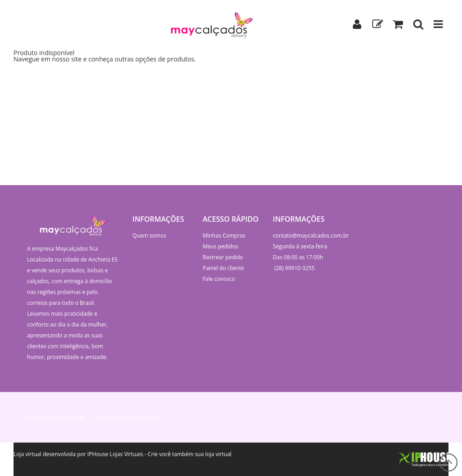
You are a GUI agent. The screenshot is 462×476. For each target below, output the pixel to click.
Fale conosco (219, 279)
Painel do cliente (223, 268)
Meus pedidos (220, 246)
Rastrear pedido (223, 257)
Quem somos (150, 236)
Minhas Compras (224, 236)
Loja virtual (28, 454)
